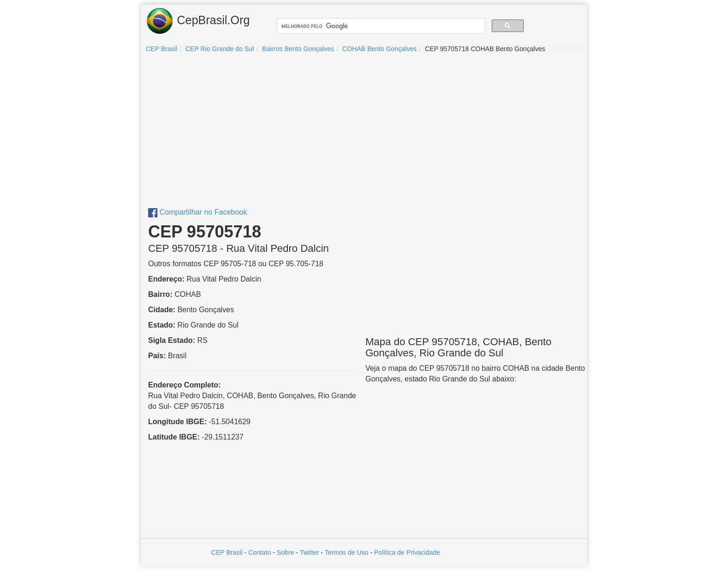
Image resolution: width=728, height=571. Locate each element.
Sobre (285, 552)
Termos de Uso (346, 552)
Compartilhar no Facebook (198, 212)
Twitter (309, 552)
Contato (260, 552)
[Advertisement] (364, 138)
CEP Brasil (227, 552)
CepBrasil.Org (198, 21)
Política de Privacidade (407, 552)
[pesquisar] (380, 26)
